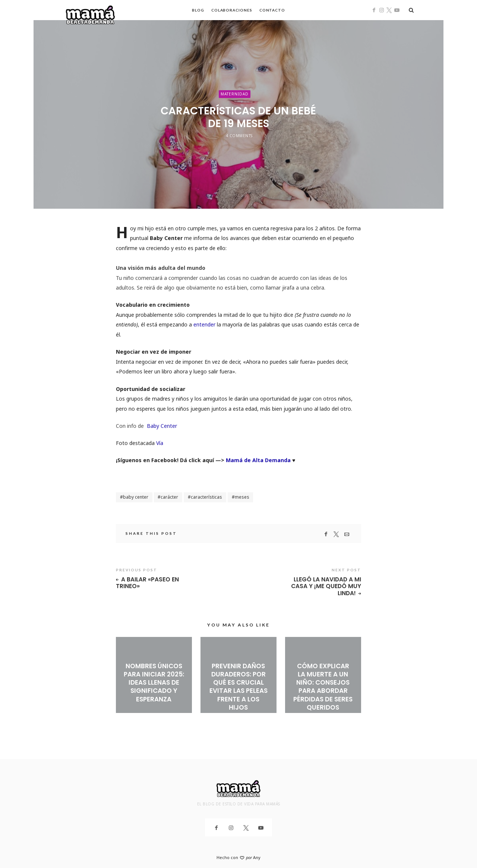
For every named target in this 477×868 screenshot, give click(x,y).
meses (242, 497)
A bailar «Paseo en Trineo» (148, 583)
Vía (159, 443)
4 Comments (239, 136)
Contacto (272, 10)
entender (204, 324)
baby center (136, 497)
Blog (198, 10)
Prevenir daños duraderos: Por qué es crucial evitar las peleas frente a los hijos (238, 687)
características (206, 497)
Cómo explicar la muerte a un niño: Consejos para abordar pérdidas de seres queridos (323, 687)
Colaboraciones (232, 10)
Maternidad (235, 94)
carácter (169, 497)
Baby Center (162, 426)
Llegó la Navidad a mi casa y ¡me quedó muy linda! (326, 587)
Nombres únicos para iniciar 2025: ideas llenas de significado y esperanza (154, 683)
